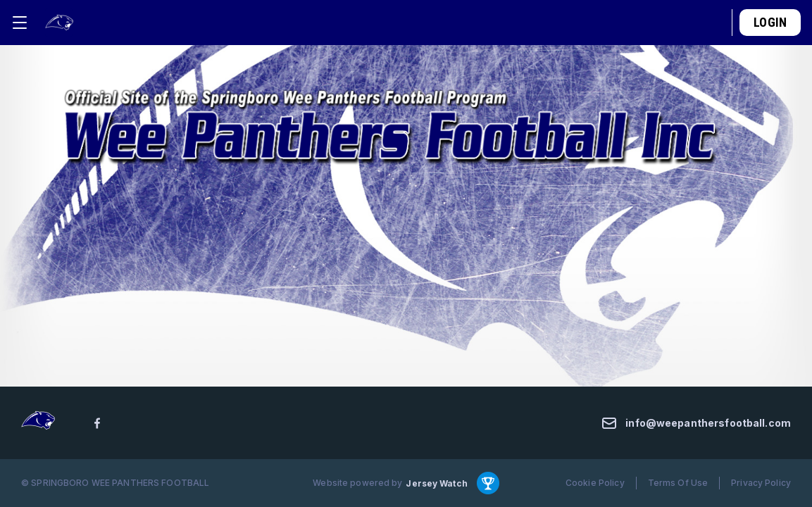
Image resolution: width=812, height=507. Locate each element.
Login (770, 22)
